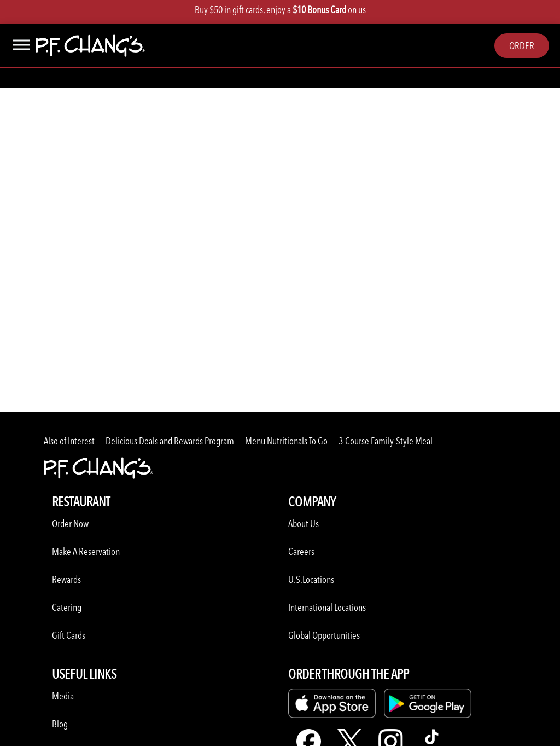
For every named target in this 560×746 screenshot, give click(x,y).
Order (522, 46)
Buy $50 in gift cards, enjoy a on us (280, 10)
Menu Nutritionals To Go (286, 441)
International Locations (327, 607)
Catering (67, 607)
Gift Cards (69, 635)
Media (63, 696)
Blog (60, 724)
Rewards (66, 579)
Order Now (70, 524)
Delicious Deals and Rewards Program (170, 441)
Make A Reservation (86, 551)
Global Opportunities (324, 635)
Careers (301, 551)
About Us (304, 524)
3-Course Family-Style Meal (386, 441)
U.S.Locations (311, 579)
